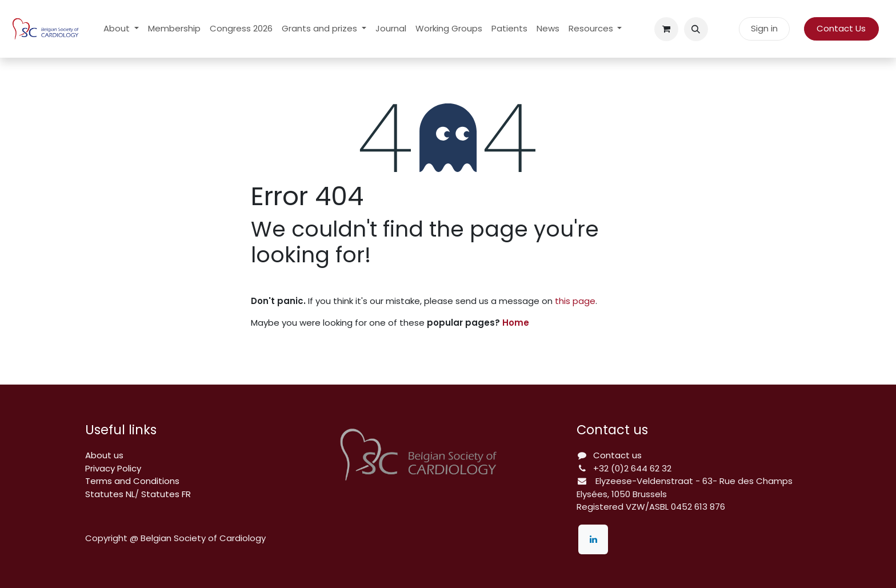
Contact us (617, 455)
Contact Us (841, 28)
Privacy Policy (113, 468)
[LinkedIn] (593, 539)
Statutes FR (166, 494)
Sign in (764, 28)
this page (575, 301)
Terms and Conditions (132, 481)
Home (516, 323)
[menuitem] (121, 29)
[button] (696, 29)
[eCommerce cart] (666, 29)
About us (104, 455)
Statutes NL (110, 494)
